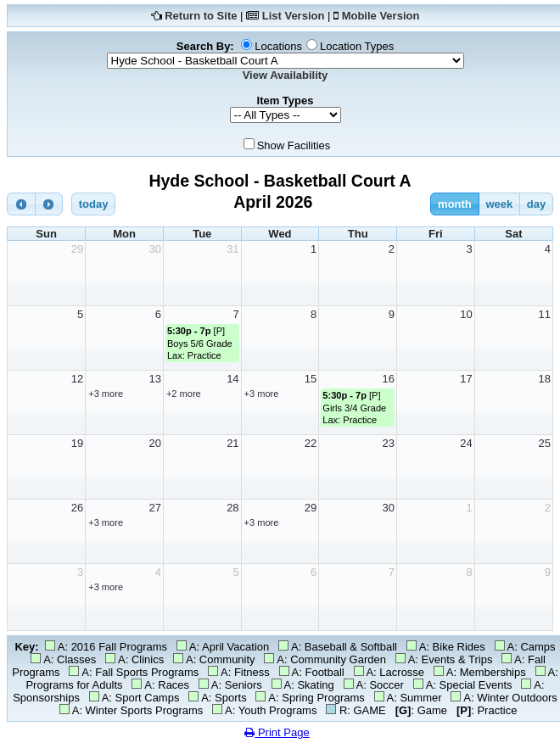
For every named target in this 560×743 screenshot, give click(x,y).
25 (545, 443)
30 (154, 249)
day (536, 204)
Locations (278, 46)
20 (154, 443)
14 (232, 379)
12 (77, 379)
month (455, 204)
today (94, 204)
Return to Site (201, 16)
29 (77, 249)
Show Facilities (294, 145)
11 (545, 314)
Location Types (357, 46)
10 (466, 314)
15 (311, 379)
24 (466, 443)
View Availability (286, 75)
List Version (294, 16)
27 (154, 508)
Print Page (277, 732)
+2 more (184, 394)
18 (545, 379)
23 (389, 443)
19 (77, 443)
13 (154, 379)
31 (232, 249)
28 (232, 508)
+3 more (106, 394)
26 (77, 508)
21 (232, 443)
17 (466, 379)
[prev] (21, 204)
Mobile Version (381, 16)
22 (311, 443)
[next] (49, 204)
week (499, 204)
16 (389, 379)
